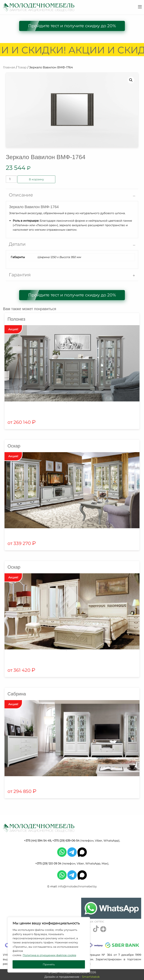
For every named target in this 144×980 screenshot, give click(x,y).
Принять (49, 964)
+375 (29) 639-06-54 (66, 841)
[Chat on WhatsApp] (111, 908)
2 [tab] (72, 403)
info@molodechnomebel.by (77, 886)
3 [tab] (78, 403)
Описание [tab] (21, 195)
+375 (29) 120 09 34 (48, 863)
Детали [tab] (17, 244)
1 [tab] (66, 403)
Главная (9, 67)
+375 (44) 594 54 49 (37, 841)
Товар (22, 67)
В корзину (36, 179)
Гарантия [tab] (20, 275)
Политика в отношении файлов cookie (49, 955)
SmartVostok (91, 977)
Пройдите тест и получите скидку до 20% (72, 26)
